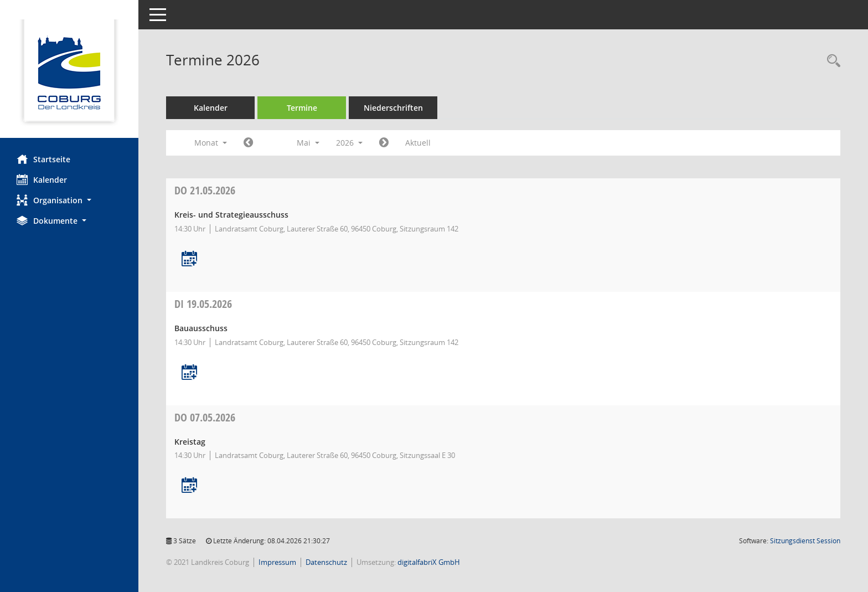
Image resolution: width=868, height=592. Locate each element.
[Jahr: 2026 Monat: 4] (248, 143)
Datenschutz (326, 562)
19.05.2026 (203, 304)
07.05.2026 (205, 417)
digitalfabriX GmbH (429, 562)
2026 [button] (349, 143)
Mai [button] (308, 143)
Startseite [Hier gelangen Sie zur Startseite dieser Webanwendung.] (43, 159)
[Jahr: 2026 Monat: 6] (384, 143)
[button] (69, 200)
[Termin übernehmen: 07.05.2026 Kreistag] (189, 486)
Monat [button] (211, 143)
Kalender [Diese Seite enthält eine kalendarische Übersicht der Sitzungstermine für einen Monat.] (42, 179)
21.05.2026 (205, 190)
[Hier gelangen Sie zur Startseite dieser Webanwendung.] (69, 73)
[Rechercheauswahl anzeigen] (831, 61)
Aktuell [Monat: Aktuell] (418, 143)
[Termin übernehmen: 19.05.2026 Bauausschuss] (189, 373)
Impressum (277, 562)
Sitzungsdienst (805, 541)
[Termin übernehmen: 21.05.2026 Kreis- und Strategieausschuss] (189, 259)
